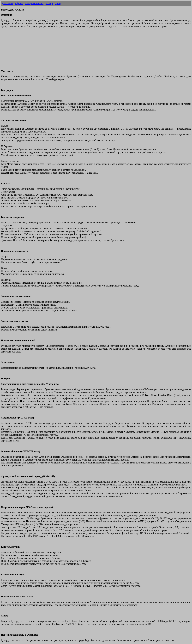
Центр (58, 3)
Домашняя (7, 3)
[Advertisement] (74, 50)
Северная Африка (34, 3)
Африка (19, 3)
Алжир (49, 3)
